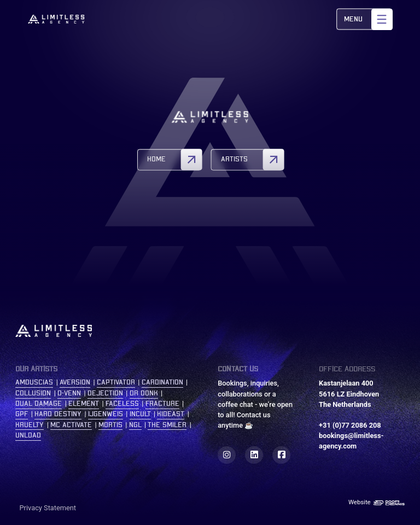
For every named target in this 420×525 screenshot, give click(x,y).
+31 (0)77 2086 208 (350, 425)
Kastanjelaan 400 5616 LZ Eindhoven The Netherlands (349, 393)
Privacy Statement (48, 508)
